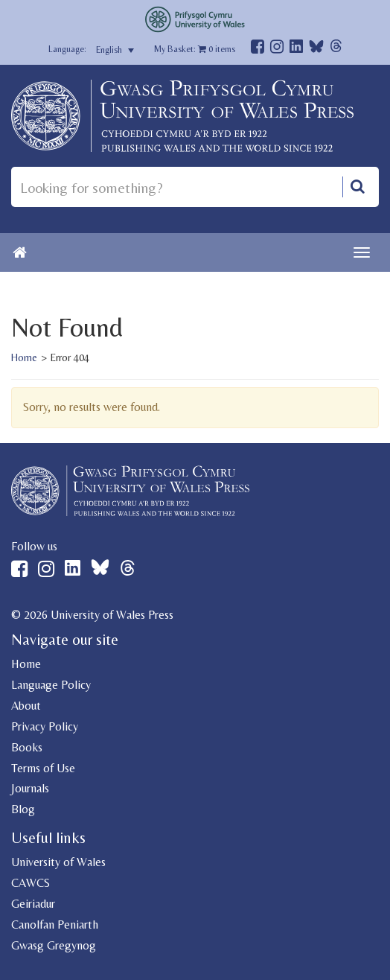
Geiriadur (33, 904)
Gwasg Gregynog (54, 945)
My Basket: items (195, 49)
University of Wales (58, 862)
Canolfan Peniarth (55, 925)
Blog (23, 809)
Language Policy (51, 685)
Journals (30, 788)
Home (24, 357)
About (26, 706)
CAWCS (31, 883)
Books (27, 747)
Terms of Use (43, 768)
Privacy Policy (45, 726)
